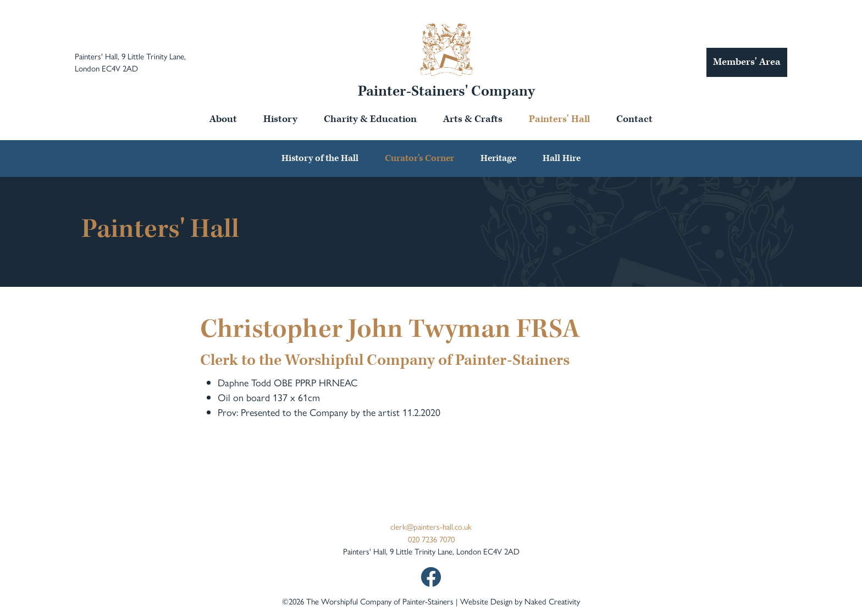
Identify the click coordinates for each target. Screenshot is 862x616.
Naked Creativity (552, 601)
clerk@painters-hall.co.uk (431, 526)
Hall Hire (562, 158)
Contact (634, 119)
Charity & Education (370, 119)
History (280, 119)
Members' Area (747, 62)
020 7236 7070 (431, 539)
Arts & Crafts (473, 119)
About (223, 119)
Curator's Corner (419, 158)
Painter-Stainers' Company (446, 91)
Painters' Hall (559, 119)
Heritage (498, 158)
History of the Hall (320, 158)
